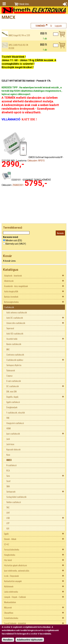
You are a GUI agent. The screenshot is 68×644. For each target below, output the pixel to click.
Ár (51, 26)
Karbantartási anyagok (13, 581)
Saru (8, 476)
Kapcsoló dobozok (13, 449)
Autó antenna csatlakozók (17, 312)
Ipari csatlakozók (13, 434)
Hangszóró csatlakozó (15, 423)
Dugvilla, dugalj (12, 397)
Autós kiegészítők (11, 291)
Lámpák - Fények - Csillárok (15, 597)
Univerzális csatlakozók (16, 323)
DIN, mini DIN (11, 391)
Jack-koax (10, 444)
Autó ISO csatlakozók (15, 333)
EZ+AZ (7, 544)
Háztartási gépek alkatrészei (16, 565)
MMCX (9, 460)
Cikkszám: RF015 (36, 161)
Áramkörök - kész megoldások (16, 286)
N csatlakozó (11, 465)
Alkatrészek (9, 281)
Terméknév (40, 26)
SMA (8, 486)
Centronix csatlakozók (15, 354)
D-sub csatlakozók (14, 381)
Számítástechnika (11, 618)
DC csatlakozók (13, 386)
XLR (8, 528)
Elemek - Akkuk (10, 539)
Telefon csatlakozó (14, 502)
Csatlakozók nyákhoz (15, 360)
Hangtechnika (10, 555)
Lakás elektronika (11, 592)
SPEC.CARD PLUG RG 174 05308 (18, 46)
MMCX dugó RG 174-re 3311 (19, 35)
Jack (8, 439)
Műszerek (8, 607)
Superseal (10, 328)
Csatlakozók (9, 307)
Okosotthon (9, 613)
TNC (8, 507)
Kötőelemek (9, 586)
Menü (4, 4)
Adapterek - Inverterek (13, 275)
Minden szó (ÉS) (14, 240)
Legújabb (58, 26)
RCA (8, 470)
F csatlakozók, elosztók (16, 412)
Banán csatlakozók (14, 344)
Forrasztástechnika (12, 549)
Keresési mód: (11, 237)
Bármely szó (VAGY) (16, 244)
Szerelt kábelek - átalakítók (15, 623)
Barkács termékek (11, 297)
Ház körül (8, 560)
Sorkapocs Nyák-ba (14, 365)
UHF (8, 513)
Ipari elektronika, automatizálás (17, 570)
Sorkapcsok (11, 491)
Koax (8, 455)
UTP (8, 523)
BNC (8, 349)
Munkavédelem (10, 602)
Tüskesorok (11, 370)
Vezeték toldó (12, 339)
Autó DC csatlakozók (15, 318)
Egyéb (6, 534)
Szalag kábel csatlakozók (16, 497)
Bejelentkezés (65, 4)
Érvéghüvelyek (12, 407)
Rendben (8, 640)
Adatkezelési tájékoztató (30, 640)
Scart (8, 481)
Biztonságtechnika (11, 302)
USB (8, 518)
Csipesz (9, 376)
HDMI (9, 428)
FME (8, 418)
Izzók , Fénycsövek (11, 576)
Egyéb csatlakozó (13, 402)
